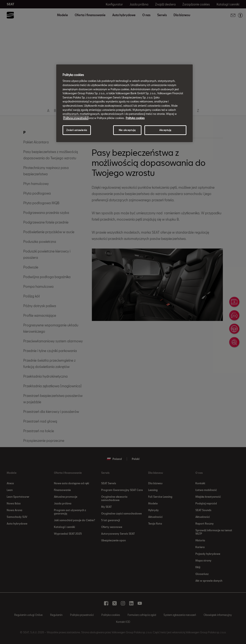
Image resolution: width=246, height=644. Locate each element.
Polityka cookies (135, 118)
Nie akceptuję (127, 130)
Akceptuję (165, 130)
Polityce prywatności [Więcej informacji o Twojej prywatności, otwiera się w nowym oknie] (76, 118)
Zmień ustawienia (77, 130)
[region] (124, 103)
